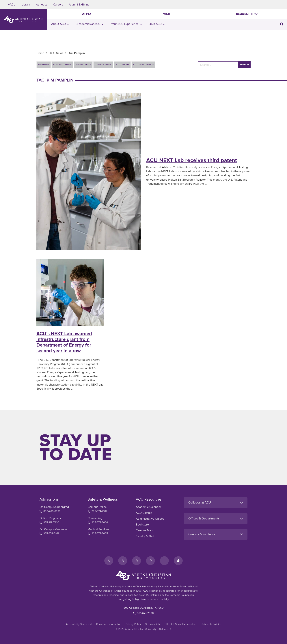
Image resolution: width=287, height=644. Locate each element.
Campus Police (97, 507)
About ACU (60, 24)
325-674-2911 (97, 511)
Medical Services (98, 529)
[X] (137, 561)
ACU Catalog (144, 513)
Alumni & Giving (79, 5)
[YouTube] (150, 561)
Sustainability (153, 624)
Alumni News (83, 65)
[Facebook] (109, 561)
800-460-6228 (50, 511)
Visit (167, 14)
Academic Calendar (148, 507)
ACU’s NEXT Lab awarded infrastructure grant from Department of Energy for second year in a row (64, 342)
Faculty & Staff (145, 536)
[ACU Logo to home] (23, 20)
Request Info (247, 14)
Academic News (62, 65)
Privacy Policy (133, 624)
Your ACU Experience (127, 24)
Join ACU (157, 24)
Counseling (95, 518)
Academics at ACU (90, 24)
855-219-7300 (49, 522)
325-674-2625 (98, 533)
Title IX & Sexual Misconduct (180, 624)
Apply (87, 14)
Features (44, 65)
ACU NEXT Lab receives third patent (192, 160)
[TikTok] (178, 561)
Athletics (42, 5)
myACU (11, 5)
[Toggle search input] (282, 24)
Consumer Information (109, 624)
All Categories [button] (142, 65)
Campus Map (144, 530)
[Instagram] (123, 561)
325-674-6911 (49, 533)
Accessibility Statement (79, 624)
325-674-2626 (98, 522)
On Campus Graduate (53, 529)
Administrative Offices (150, 519)
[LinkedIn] (164, 561)
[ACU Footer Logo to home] (143, 575)
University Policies (211, 624)
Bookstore (142, 525)
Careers (58, 5)
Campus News (103, 65)
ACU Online (122, 65)
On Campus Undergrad (54, 507)
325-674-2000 (143, 613)
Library (26, 5)
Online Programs (50, 518)
